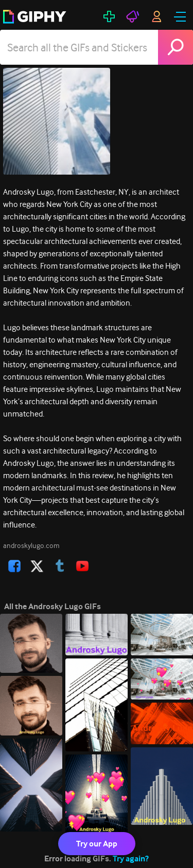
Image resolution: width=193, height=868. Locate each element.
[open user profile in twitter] (37, 566)
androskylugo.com (31, 545)
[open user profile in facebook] (14, 566)
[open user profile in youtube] (82, 566)
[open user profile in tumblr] (60, 566)
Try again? (131, 858)
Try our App (97, 844)
